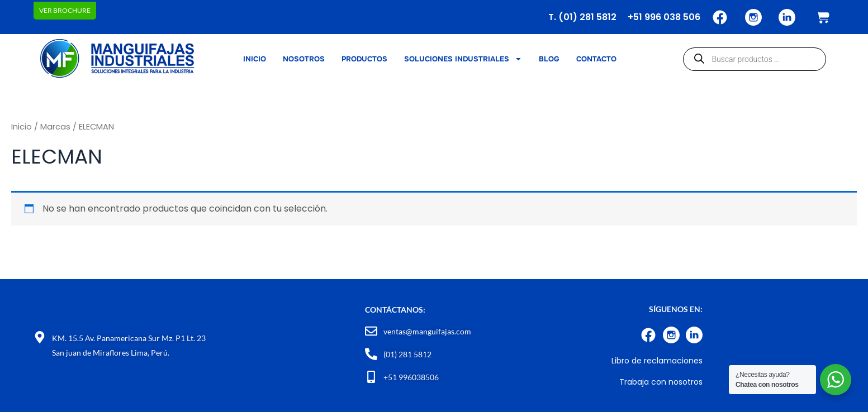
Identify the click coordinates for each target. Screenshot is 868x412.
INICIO (255, 59)
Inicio (22, 127)
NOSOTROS (304, 59)
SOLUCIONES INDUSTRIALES (463, 59)
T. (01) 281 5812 (582, 17)
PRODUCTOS (364, 59)
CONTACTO (596, 59)
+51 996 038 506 (664, 17)
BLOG (549, 59)
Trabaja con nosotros (661, 382)
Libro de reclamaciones (657, 361)
